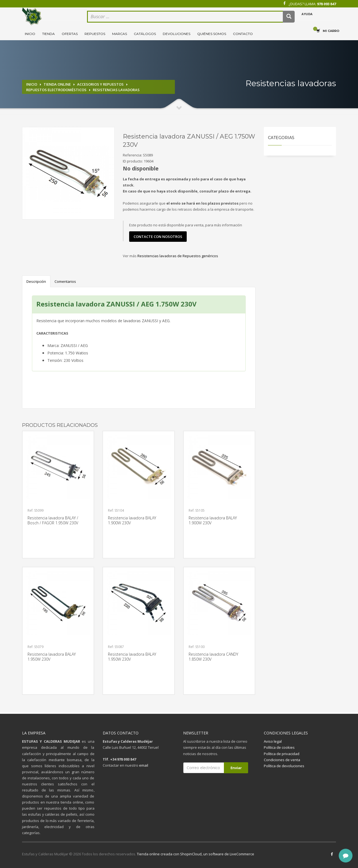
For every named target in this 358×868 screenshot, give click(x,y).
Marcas (120, 34)
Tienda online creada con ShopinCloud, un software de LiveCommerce (196, 854)
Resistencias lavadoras (116, 90)
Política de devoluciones (284, 766)
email (144, 765)
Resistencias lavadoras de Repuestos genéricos (178, 256)
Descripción (36, 281)
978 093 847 (326, 4)
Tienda (48, 34)
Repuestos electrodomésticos (56, 90)
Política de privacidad (282, 754)
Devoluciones (177, 34)
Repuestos (95, 34)
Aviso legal (273, 741)
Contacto (243, 34)
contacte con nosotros (158, 237)
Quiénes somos (212, 34)
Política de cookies (279, 747)
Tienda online (57, 84)
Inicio (30, 34)
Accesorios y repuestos (100, 84)
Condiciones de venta (282, 760)
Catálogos (145, 34)
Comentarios (65, 281)
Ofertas (70, 34)
